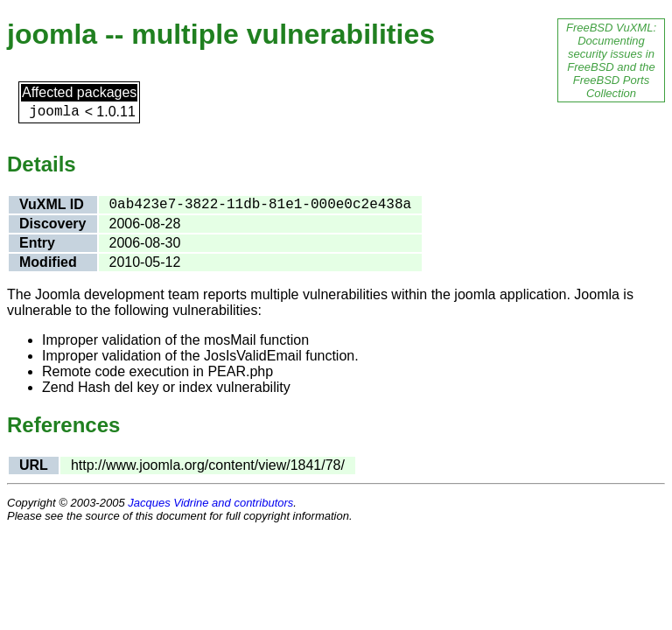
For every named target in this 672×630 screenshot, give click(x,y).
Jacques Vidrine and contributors (210, 503)
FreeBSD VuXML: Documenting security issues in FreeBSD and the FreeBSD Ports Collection (611, 60)
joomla (54, 112)
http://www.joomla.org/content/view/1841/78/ (208, 465)
